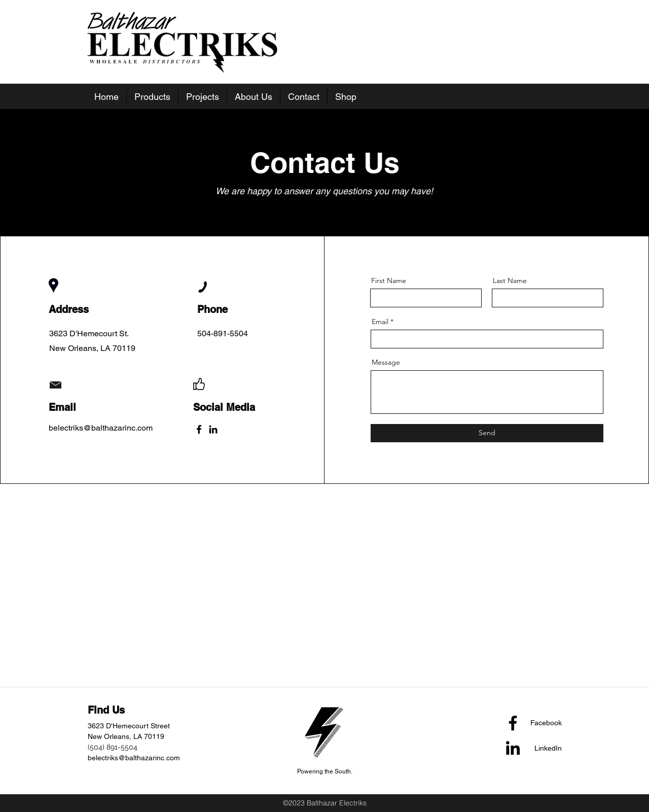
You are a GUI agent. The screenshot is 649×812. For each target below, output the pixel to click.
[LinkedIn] (213, 429)
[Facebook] (199, 429)
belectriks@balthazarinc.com (134, 758)
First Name (389, 280)
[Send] (487, 433)
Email (380, 322)
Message (386, 362)
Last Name (510, 280)
